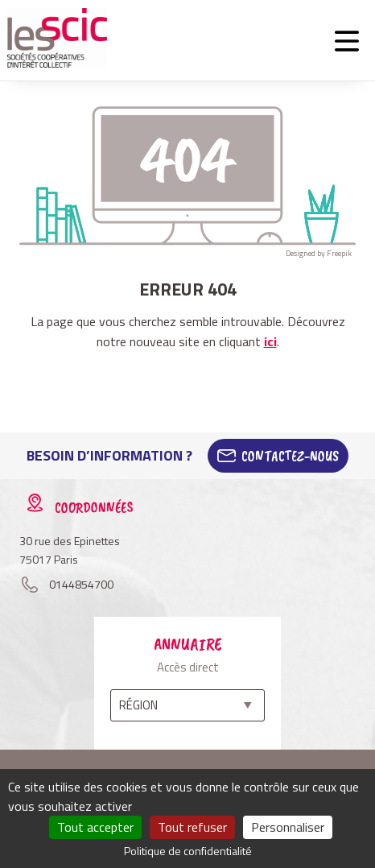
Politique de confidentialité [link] (188, 851)
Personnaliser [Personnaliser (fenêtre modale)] (288, 827)
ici (270, 341)
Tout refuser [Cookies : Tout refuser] (192, 827)
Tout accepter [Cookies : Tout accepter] (95, 827)
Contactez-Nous (290, 456)
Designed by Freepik (319, 253)
